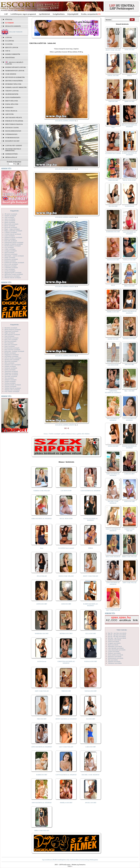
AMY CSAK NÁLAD (42, 691)
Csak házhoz (11, 74)
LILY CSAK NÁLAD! (66, 747)
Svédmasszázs (11, 134)
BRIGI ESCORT (129, 286)
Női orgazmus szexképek (12, 334)
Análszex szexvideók (114, 640)
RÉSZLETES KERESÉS (13, 26)
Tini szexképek (9, 378)
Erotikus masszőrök (14, 81)
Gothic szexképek (10, 249)
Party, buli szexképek (11, 339)
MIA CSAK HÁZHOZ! (113, 557)
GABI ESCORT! (129, 474)
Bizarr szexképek (10, 226)
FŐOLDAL (9, 19)
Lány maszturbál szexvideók (117, 650)
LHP (6, 14)
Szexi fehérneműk (13, 97)
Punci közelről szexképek (12, 350)
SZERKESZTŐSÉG (12, 154)
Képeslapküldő (73, 14)
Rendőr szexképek (10, 353)
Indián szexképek (10, 257)
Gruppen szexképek (11, 251)
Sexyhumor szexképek (11, 356)
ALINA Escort (42, 661)
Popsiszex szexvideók (115, 656)
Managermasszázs (13, 131)
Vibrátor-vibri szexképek (12, 390)
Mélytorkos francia (14, 124)
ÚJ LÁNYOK (10, 41)
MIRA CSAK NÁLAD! (42, 830)
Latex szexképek (10, 269)
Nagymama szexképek (11, 331)
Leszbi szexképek (10, 271)
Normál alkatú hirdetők (16, 87)
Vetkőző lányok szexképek (13, 388)
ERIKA (91, 548)
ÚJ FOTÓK (9, 44)
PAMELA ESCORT (66, 803)
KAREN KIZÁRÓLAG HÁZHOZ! (91, 605)
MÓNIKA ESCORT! (66, 633)
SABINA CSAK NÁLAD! (42, 491)
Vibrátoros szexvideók (115, 663)
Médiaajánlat (94, 860)
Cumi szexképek (10, 236)
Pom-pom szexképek (11, 344)
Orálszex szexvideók (114, 653)
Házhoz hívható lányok (16, 67)
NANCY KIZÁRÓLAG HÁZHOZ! (113, 530)
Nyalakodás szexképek (12, 338)
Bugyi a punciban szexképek (13, 231)
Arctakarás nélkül (14, 117)
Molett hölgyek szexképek (13, 329)
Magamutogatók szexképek (13, 272)
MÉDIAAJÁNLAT (11, 157)
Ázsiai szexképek (10, 221)
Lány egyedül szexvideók (116, 648)
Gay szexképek (9, 247)
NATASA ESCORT (91, 691)
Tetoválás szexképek (11, 376)
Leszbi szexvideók (114, 651)
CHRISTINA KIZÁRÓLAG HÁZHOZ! (66, 662)
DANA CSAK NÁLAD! (66, 576)
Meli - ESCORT (129, 391)
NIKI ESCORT (42, 719)
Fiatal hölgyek (12, 104)
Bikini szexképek (10, 222)
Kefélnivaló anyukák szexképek (14, 262)
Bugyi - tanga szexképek (12, 229)
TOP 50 (8, 51)
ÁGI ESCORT (91, 719)
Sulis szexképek (9, 363)
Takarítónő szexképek (11, 371)
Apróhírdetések (44, 14)
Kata (42, 548)
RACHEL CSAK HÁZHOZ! (91, 775)
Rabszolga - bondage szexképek (14, 351)
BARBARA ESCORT (42, 633)
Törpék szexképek (10, 381)
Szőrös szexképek (10, 370)
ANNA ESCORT (113, 446)
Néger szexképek (10, 333)
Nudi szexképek (9, 336)
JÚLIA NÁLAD (42, 576)
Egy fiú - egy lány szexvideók (117, 633)
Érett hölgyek (12, 101)
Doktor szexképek (10, 239)
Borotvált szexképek (11, 227)
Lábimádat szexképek (11, 267)
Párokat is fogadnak (14, 121)
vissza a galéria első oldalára (81, 434)
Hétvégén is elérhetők (15, 77)
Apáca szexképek (10, 219)
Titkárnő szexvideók (114, 661)
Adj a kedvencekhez (73, 860)
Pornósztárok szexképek (12, 348)
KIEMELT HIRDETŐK (13, 54)
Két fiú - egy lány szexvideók (117, 635)
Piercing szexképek (10, 341)
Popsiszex (9, 107)
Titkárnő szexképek (10, 380)
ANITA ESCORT (42, 604)
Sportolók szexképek (11, 361)
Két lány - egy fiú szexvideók (117, 638)
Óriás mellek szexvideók (115, 655)
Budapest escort (12, 141)
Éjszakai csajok (12, 128)
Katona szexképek (10, 261)
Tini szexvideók (113, 660)
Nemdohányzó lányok (15, 71)
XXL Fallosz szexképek (12, 391)
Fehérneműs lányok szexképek (14, 242)
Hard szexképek (9, 252)
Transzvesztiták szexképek (13, 385)
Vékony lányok (12, 91)
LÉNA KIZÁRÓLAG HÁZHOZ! (42, 747)
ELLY (113, 285)
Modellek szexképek (11, 328)
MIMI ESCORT (129, 101)
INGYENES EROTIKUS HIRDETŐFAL (13, 150)
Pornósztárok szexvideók (116, 658)
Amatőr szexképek (10, 216)
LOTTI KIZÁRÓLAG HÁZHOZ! (66, 775)
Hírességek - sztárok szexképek (14, 256)
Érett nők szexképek (11, 241)
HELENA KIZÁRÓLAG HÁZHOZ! (129, 126)
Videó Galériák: (122, 630)
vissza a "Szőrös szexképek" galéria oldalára (57, 434)
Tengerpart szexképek (11, 373)
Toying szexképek (10, 383)
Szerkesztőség (84, 860)
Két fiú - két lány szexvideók (117, 636)
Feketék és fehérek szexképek (14, 244)
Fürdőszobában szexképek (13, 246)
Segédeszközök (12, 94)
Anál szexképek (9, 217)
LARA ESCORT (91, 747)
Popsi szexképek (10, 346)
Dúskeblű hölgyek (13, 84)
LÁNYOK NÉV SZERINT (14, 146)
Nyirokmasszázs (12, 138)
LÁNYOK (9, 37)
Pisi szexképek (9, 343)
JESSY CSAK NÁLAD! (91, 576)
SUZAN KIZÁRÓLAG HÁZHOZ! (91, 519)
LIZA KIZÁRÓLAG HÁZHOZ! (91, 491)
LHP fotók (10, 114)
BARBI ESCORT (42, 775)
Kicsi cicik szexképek (11, 264)
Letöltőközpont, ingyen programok (23, 14)
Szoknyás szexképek (11, 368)
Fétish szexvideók (113, 641)
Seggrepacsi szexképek (12, 355)
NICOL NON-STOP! (66, 518)
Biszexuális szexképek (11, 224)
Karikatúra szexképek (11, 259)
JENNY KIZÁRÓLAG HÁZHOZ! (66, 719)
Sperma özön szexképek (12, 360)
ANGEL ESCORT (91, 803)
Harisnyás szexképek (11, 254)
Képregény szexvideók (115, 646)
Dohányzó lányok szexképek (13, 237)
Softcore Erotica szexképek (13, 358)
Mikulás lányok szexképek (13, 278)
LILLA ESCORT (91, 633)
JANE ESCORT (66, 604)
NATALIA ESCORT (91, 661)
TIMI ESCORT (66, 691)
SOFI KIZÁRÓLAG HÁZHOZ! (42, 803)
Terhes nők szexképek (11, 375)
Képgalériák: (15, 211)
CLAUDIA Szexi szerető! (66, 548)
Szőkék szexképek (10, 366)
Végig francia (11, 111)
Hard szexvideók (113, 645)
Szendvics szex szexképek (13, 365)
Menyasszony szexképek (12, 276)
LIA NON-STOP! (66, 491)
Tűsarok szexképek (10, 386)
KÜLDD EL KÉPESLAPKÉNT (65, 121)
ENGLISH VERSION (16, 32)
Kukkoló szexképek (11, 266)
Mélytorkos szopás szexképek (14, 274)
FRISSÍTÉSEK (10, 57)
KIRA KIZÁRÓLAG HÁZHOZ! (42, 518)
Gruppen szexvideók (114, 643)
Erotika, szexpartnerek (89, 14)
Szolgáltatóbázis (59, 14)
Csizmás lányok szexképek (13, 234)
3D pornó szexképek (11, 214)
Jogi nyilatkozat (47, 860)
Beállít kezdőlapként (59, 860)
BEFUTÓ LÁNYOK (12, 47)
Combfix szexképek (11, 232)
